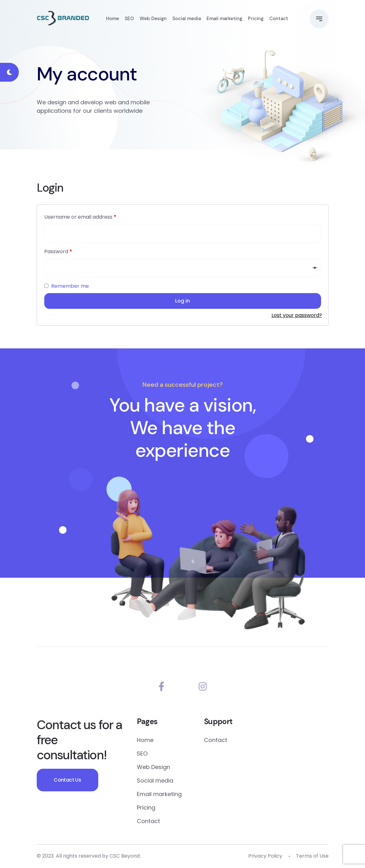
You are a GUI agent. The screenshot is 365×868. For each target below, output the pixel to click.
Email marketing (224, 19)
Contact (279, 19)
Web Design (153, 19)
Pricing (256, 19)
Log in (182, 301)
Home (113, 19)
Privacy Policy (265, 856)
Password (58, 252)
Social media (187, 19)
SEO (129, 19)
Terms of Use (312, 856)
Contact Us (68, 780)
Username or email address (80, 217)
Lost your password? (297, 315)
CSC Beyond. (125, 856)
